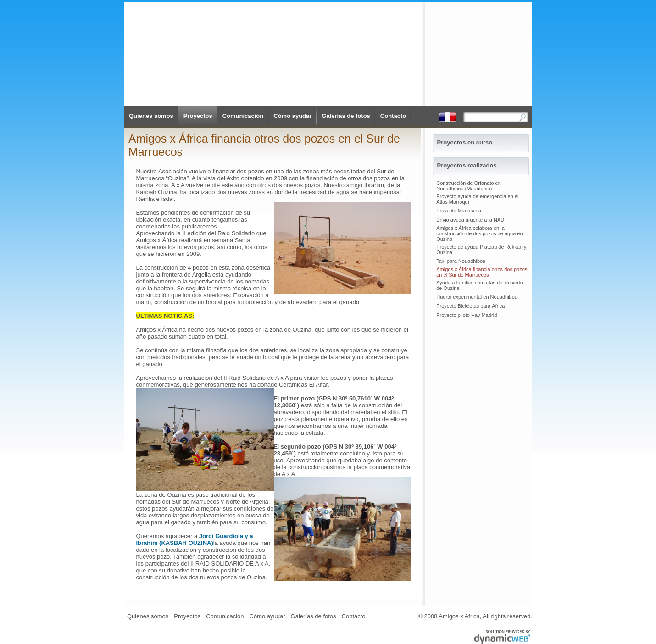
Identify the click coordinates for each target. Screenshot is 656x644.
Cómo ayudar (292, 116)
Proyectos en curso (465, 142)
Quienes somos (151, 116)
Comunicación (243, 116)
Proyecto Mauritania (459, 211)
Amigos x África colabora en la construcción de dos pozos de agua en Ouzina (479, 233)
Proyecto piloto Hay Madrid (467, 315)
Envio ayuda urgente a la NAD (470, 220)
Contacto (393, 116)
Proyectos (198, 116)
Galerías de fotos (346, 116)
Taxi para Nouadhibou (461, 261)
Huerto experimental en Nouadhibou (477, 297)
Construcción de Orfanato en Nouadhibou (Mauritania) (469, 186)
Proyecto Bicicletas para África (470, 306)
